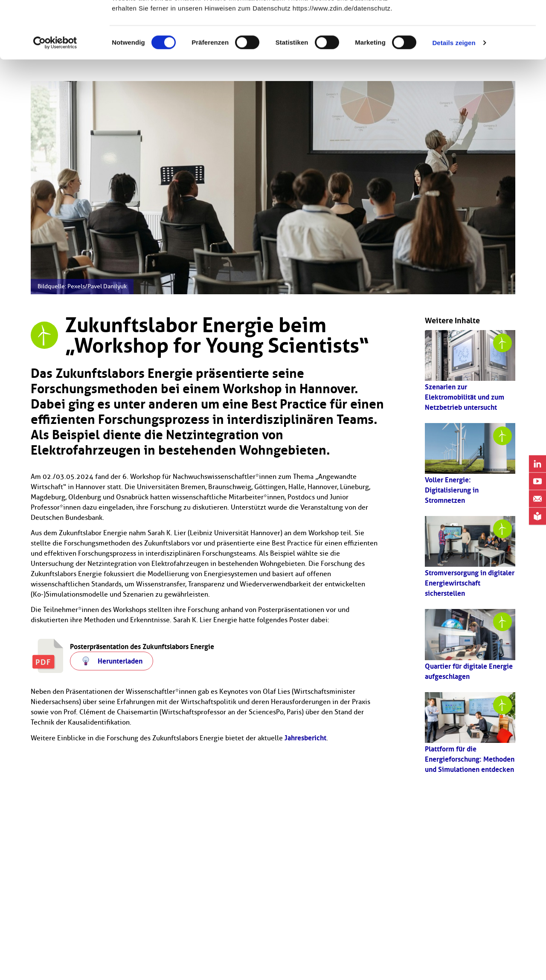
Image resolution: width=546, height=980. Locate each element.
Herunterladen (120, 661)
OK (475, 22)
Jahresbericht (305, 738)
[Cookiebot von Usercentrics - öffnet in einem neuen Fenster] (55, 96)
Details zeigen (454, 96)
